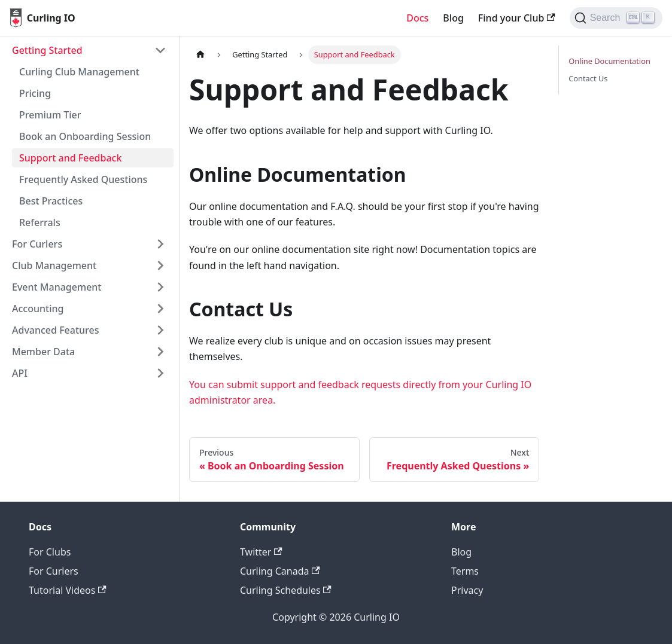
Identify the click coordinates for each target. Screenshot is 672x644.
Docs (417, 18)
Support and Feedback (70, 158)
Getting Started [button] (47, 50)
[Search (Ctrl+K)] (616, 18)
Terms (465, 571)
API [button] (20, 373)
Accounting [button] (38, 309)
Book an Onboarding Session (85, 136)
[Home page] (200, 55)
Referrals (40, 222)
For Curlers (54, 571)
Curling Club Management (79, 72)
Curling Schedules (286, 590)
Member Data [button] (43, 352)
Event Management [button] (57, 287)
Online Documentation (609, 61)
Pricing (35, 93)
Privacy (467, 590)
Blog (453, 18)
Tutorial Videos (68, 590)
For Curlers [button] (37, 244)
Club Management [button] (54, 265)
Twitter (261, 552)
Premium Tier (50, 115)
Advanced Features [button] (56, 330)
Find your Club (517, 18)
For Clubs (50, 552)
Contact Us (588, 78)
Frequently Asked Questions (83, 179)
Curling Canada (280, 571)
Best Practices (51, 201)
